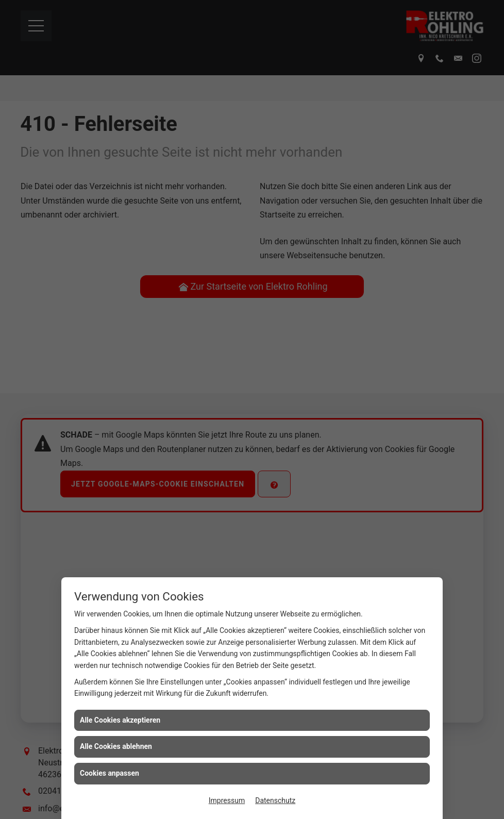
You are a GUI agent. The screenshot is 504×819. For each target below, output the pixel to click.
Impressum (227, 800)
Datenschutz (275, 800)
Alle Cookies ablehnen (116, 746)
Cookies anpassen (110, 773)
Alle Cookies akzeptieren (120, 720)
